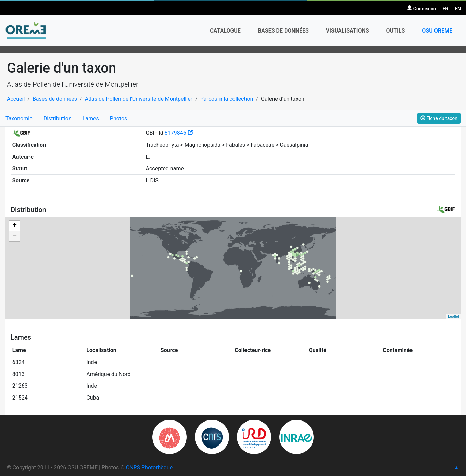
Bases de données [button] (283, 31)
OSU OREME (437, 31)
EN (458, 9)
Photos (119, 118)
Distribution (58, 118)
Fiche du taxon (439, 118)
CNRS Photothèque (149, 468)
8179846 (179, 133)
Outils (396, 31)
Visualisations (348, 31)
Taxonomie (19, 118)
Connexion (421, 9)
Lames (91, 118)
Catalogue (225, 31)
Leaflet (454, 316)
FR (446, 9)
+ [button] (15, 226)
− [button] (15, 236)
